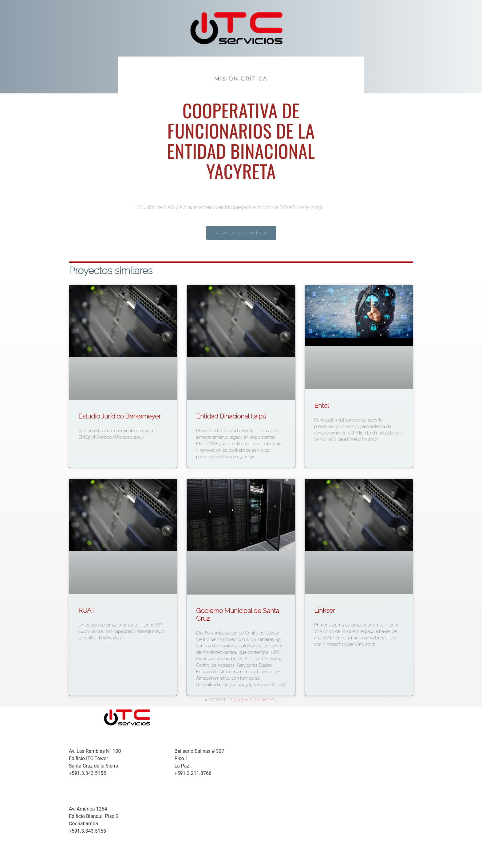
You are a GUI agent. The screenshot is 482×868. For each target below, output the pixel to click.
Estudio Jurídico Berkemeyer (120, 416)
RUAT (87, 610)
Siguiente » (265, 699)
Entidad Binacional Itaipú (231, 416)
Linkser (325, 610)
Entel (322, 405)
